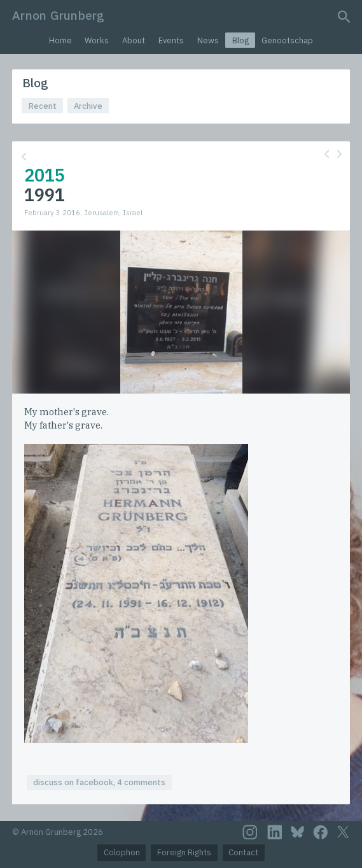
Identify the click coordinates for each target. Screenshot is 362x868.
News (208, 40)
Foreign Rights (184, 852)
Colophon (122, 852)
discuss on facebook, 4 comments (99, 782)
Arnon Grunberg (58, 15)
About (134, 40)
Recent (43, 106)
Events (171, 40)
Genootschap (287, 40)
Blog (240, 40)
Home (60, 40)
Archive (88, 106)
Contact (243, 852)
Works (97, 40)
